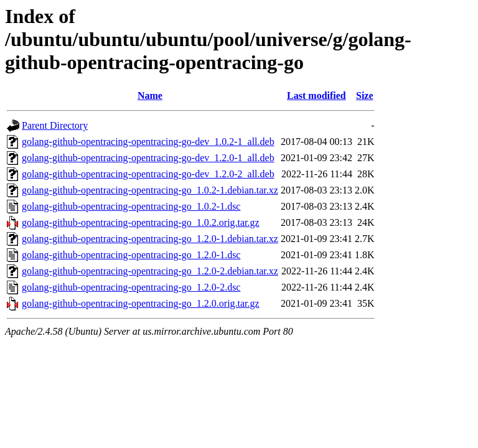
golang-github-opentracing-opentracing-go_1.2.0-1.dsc (131, 255)
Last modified (316, 96)
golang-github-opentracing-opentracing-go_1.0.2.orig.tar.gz (141, 222)
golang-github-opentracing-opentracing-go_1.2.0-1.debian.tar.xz (150, 239)
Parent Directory (55, 125)
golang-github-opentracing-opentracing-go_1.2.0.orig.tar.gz (141, 303)
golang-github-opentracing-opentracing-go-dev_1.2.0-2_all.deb (148, 174)
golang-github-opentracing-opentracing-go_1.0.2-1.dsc (131, 206)
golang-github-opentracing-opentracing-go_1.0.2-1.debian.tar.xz (150, 190)
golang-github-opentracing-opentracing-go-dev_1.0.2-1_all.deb (148, 142)
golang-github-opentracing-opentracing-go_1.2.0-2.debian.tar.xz (150, 271)
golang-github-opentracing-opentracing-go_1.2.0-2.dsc (131, 287)
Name (150, 96)
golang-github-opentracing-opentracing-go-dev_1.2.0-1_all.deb (148, 158)
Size (365, 96)
